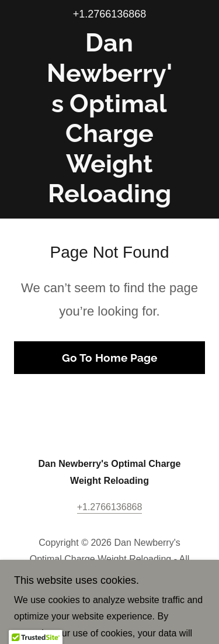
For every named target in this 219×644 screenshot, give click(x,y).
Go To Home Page (109, 358)
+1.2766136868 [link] (110, 14)
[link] (109, 119)
